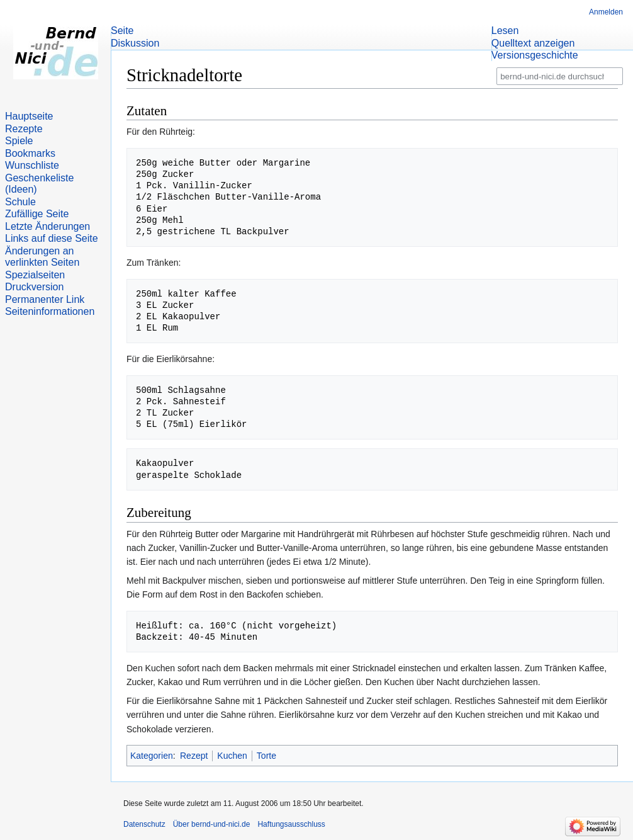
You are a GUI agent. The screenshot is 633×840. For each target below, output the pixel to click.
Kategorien (152, 756)
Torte (266, 756)
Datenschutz (144, 824)
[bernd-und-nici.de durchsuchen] (560, 77)
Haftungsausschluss (291, 824)
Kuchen (232, 756)
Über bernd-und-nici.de (212, 824)
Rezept (194, 756)
